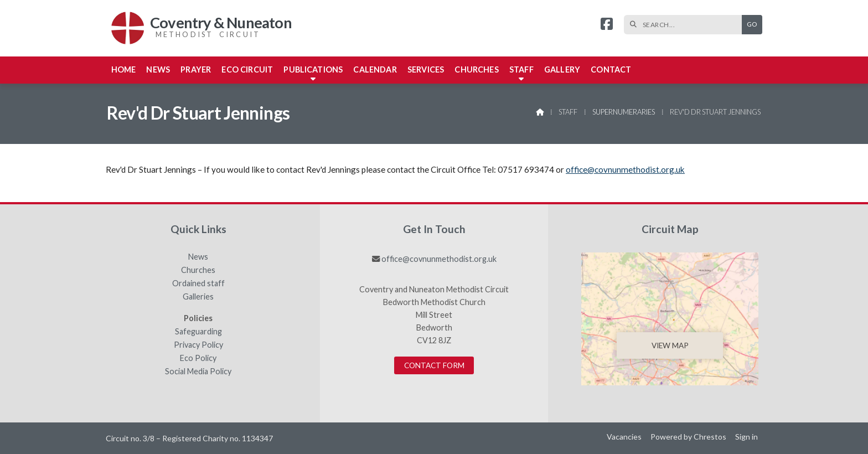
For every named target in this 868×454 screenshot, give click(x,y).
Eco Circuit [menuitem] (247, 69)
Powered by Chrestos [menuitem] (688, 437)
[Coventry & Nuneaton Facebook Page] (607, 25)
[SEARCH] (686, 25)
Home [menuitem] (124, 69)
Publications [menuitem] (313, 69)
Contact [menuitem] (611, 69)
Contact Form (434, 365)
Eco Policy (198, 358)
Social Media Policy (198, 372)
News (198, 257)
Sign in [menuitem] (746, 437)
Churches (198, 270)
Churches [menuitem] (476, 69)
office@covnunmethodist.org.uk (625, 169)
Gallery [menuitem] (562, 69)
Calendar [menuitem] (375, 69)
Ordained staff (198, 283)
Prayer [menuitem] (196, 69)
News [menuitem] (158, 69)
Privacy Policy (198, 345)
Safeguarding (198, 332)
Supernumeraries (624, 112)
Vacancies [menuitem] (624, 437)
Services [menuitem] (426, 69)
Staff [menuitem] (521, 69)
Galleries (198, 297)
